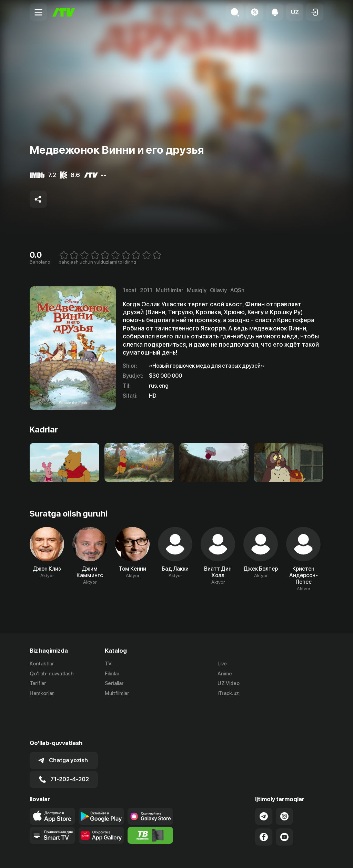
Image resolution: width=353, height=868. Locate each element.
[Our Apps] (52, 801)
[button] (295, 12)
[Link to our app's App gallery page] (101, 801)
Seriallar (114, 684)
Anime (225, 674)
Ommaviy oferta (257, 855)
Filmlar (112, 674)
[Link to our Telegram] (264, 782)
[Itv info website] (150, 801)
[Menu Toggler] (38, 12)
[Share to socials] (38, 199)
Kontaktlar (42, 664)
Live (222, 664)
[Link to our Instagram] (284, 782)
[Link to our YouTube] (284, 803)
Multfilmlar (117, 694)
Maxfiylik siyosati (304, 855)
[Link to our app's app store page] (52, 782)
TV (108, 664)
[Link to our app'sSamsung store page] (150, 782)
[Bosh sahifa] (64, 12)
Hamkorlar (42, 694)
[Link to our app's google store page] (101, 782)
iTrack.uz (228, 694)
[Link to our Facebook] (264, 803)
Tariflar (38, 684)
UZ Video (229, 684)
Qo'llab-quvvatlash (52, 674)
